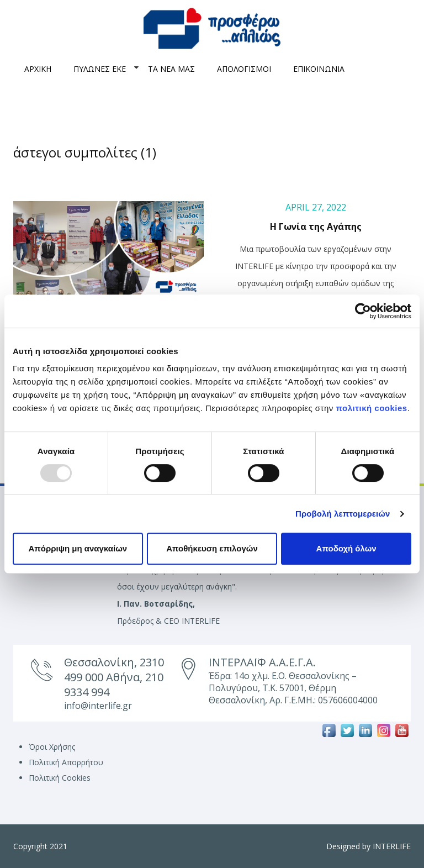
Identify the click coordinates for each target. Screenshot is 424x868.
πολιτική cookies (372, 408)
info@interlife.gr (98, 706)
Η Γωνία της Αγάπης (316, 227)
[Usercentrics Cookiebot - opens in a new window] (363, 311)
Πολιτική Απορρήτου (66, 762)
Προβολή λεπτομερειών (343, 514)
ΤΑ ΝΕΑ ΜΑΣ (171, 69)
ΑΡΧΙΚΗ (38, 69)
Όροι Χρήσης (52, 747)
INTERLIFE (392, 846)
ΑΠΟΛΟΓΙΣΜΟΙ (244, 69)
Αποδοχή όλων (346, 548)
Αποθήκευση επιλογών (212, 548)
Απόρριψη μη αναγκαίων (78, 548)
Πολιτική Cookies (60, 778)
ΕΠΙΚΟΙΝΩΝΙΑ (319, 69)
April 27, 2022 (316, 207)
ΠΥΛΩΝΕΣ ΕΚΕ (100, 69)
